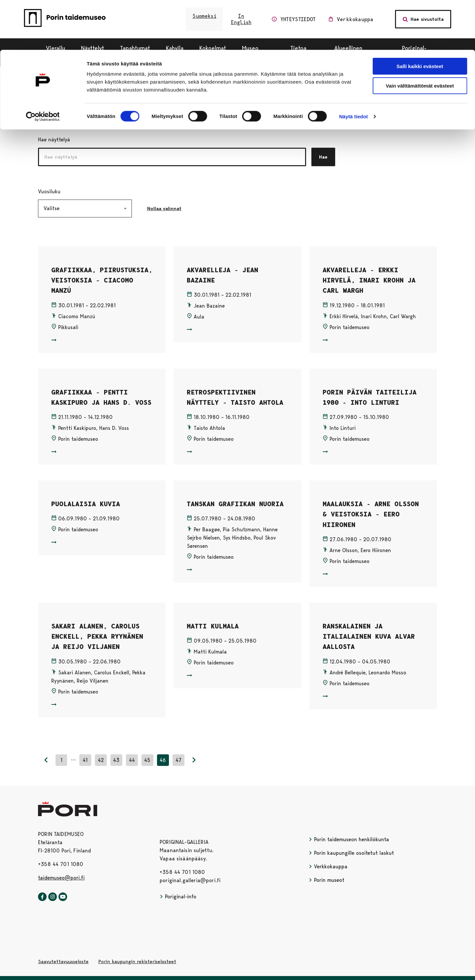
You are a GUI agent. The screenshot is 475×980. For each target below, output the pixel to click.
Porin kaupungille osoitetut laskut (351, 853)
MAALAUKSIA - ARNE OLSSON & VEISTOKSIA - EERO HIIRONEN (371, 514)
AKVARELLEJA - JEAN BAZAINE (222, 275)
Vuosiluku (83, 191)
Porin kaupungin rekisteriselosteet (137, 961)
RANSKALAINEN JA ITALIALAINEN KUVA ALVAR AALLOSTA (369, 637)
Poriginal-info (178, 897)
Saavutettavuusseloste (63, 961)
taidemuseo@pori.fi (61, 878)
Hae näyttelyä (54, 140)
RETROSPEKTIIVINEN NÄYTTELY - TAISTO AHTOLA (235, 397)
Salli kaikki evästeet (420, 16)
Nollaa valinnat (168, 208)
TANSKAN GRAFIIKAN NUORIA (235, 504)
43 (116, 760)
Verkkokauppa (328, 867)
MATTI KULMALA (213, 626)
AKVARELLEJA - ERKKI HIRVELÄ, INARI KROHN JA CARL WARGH (369, 280)
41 (85, 760)
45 (147, 760)
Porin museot (327, 880)
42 (101, 760)
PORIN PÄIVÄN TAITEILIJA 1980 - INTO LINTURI (370, 397)
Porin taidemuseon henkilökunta (349, 839)
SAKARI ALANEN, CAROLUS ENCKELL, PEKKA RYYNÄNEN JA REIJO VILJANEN (97, 637)
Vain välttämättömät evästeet (420, 36)
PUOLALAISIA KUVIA (86, 504)
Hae (323, 157)
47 (178, 760)
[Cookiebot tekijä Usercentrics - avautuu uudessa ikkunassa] (43, 67)
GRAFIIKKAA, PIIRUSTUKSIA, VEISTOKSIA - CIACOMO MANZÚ (102, 280)
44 (132, 760)
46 (163, 760)
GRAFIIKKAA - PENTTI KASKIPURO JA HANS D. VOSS (101, 397)
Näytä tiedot (354, 67)
